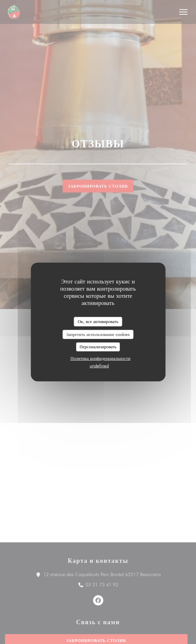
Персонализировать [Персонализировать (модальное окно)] (98, 347)
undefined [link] (99, 366)
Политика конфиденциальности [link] (101, 358)
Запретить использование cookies (98, 334)
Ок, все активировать (98, 321)
